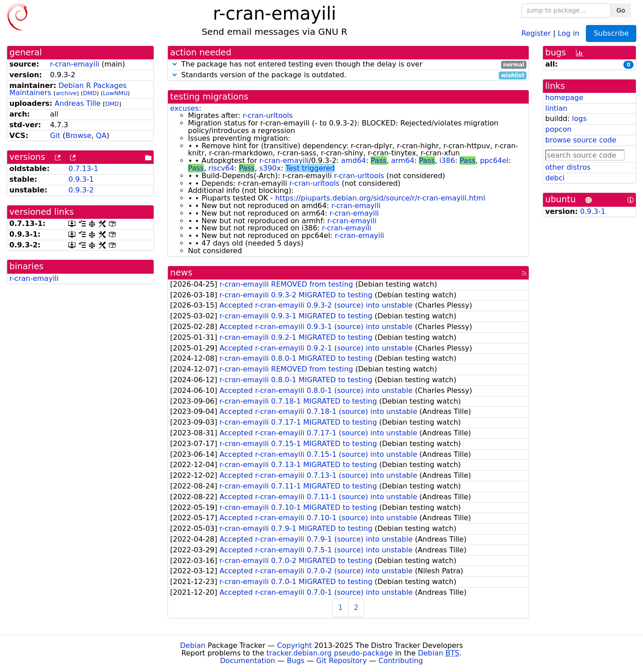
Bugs (296, 661)
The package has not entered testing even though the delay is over (348, 65)
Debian (193, 645)
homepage (564, 98)
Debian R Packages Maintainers (68, 89)
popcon (558, 129)
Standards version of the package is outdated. (348, 75)
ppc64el (494, 161)
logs (579, 119)
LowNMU (115, 93)
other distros (568, 167)
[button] (175, 64)
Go (621, 10)
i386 (447, 161)
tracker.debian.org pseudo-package (330, 653)
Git (55, 136)
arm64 (403, 161)
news (181, 273)
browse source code (581, 140)
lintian (556, 108)
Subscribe (611, 33)
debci (555, 178)
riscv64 (221, 168)
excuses (184, 108)
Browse (78, 136)
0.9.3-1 (81, 179)
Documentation (248, 661)
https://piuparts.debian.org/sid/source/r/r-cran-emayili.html (380, 198)
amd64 (354, 161)
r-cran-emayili (75, 64)
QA (101, 136)
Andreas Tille (77, 103)
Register (536, 33)
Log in (568, 33)
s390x (270, 168)
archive (66, 93)
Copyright (294, 645)
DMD (90, 93)
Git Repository (341, 661)
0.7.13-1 (83, 169)
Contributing (401, 661)
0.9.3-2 (81, 190)
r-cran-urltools (267, 115)
